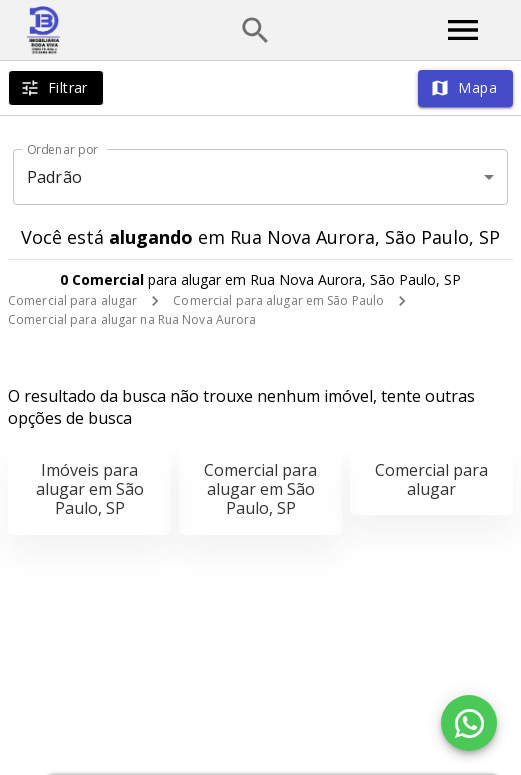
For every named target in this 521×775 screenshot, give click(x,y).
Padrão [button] (54, 177)
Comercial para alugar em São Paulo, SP (260, 489)
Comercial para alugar (72, 300)
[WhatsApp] (469, 723)
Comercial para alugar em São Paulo (278, 300)
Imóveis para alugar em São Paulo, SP (90, 489)
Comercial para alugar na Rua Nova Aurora (132, 319)
